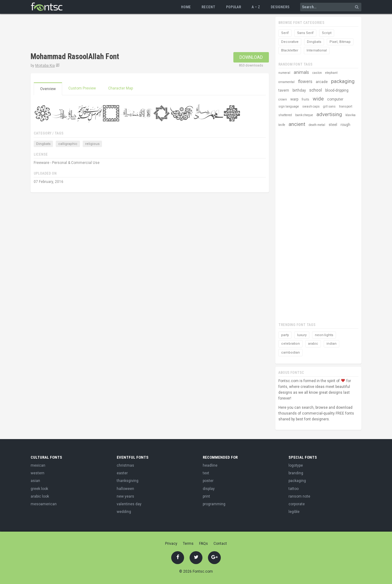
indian (332, 344)
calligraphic (68, 144)
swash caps (311, 106)
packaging (343, 81)
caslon (317, 73)
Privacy (171, 544)
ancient (297, 124)
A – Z (256, 7)
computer (335, 99)
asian (35, 481)
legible (294, 512)
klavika (351, 115)
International (317, 50)
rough (345, 125)
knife (282, 125)
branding (296, 473)
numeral (284, 73)
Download (251, 57)
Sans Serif (305, 33)
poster (208, 481)
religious (92, 144)
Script (327, 33)
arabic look (40, 496)
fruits (305, 99)
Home (186, 7)
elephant (331, 73)
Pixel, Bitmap (340, 42)
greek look (39, 489)
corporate (297, 504)
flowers (305, 82)
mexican (38, 465)
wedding (124, 512)
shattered (285, 115)
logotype (296, 465)
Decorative (290, 42)
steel (333, 125)
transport (346, 106)
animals (301, 72)
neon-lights (324, 335)
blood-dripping (337, 90)
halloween (125, 489)
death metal (317, 125)
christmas (125, 465)
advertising (329, 114)
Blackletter (290, 50)
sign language (289, 106)
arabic (313, 344)
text (206, 473)
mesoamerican (44, 504)
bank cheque (304, 115)
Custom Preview (82, 88)
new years (125, 496)
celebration (290, 344)
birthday (299, 90)
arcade (322, 82)
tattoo (294, 489)
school (316, 90)
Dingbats (43, 144)
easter (122, 473)
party (285, 335)
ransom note (299, 496)
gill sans (329, 106)
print (206, 496)
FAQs (204, 544)
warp (294, 99)
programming (214, 504)
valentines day (129, 504)
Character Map (121, 88)
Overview (48, 89)
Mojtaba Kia (45, 66)
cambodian (290, 353)
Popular (234, 7)
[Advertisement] (142, 34)
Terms (188, 544)
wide (318, 99)
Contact (220, 544)
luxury (302, 335)
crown (283, 99)
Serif (285, 33)
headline (210, 465)
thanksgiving (128, 481)
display (209, 489)
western (38, 473)
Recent (208, 7)
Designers (280, 7)
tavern (284, 90)
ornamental (286, 82)
